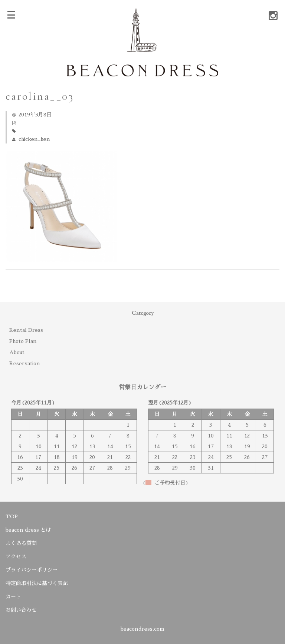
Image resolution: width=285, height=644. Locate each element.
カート (13, 597)
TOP (12, 516)
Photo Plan (23, 341)
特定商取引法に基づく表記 (37, 583)
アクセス (16, 557)
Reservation (25, 363)
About (17, 352)
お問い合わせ (21, 610)
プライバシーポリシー (32, 570)
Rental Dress (26, 330)
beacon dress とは (28, 530)
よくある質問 (21, 543)
